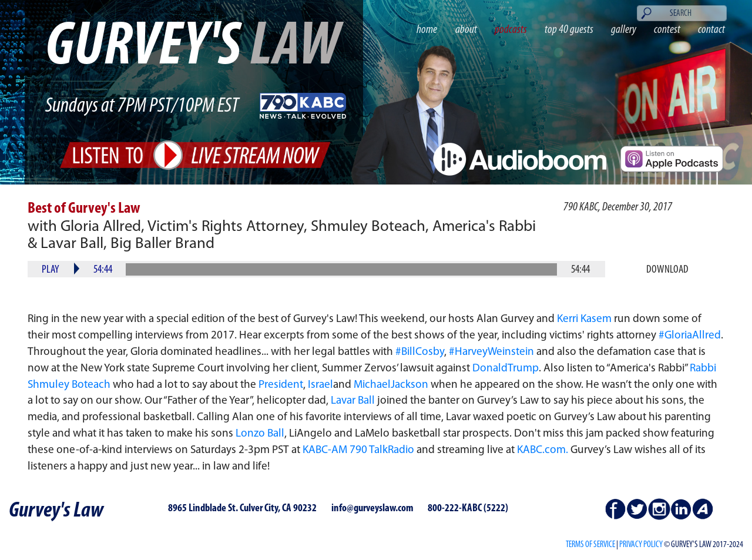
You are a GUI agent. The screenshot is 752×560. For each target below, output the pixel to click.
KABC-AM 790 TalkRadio (358, 450)
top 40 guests (569, 30)
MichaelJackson (391, 385)
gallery (624, 30)
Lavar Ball (353, 401)
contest (667, 30)
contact (711, 30)
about (466, 30)
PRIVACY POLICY (641, 545)
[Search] (682, 13)
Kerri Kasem (584, 319)
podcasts (511, 30)
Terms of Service (590, 545)
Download (667, 270)
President (281, 385)
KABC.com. (543, 450)
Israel (320, 385)
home (427, 30)
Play (51, 270)
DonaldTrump (506, 369)
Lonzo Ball (260, 434)
